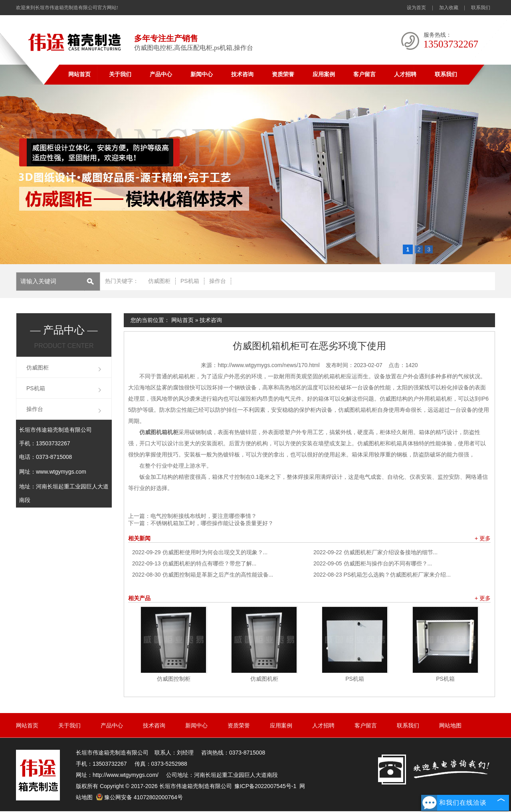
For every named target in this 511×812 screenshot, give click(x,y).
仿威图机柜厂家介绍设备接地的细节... (375, 552)
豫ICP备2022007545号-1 (265, 786)
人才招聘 (405, 74)
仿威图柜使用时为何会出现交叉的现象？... (200, 552)
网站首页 (79, 74)
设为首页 (416, 8)
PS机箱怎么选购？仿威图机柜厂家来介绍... (382, 575)
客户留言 (364, 74)
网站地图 (450, 725)
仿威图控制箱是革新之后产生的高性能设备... (203, 575)
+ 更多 (483, 538)
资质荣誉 (283, 74)
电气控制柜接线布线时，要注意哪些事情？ (204, 516)
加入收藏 (449, 8)
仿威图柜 (159, 281)
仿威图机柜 (264, 679)
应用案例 (324, 74)
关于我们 (120, 74)
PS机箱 (190, 281)
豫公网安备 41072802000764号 (139, 797)
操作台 (218, 281)
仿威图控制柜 (174, 679)
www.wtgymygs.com (61, 472)
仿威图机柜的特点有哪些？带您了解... (194, 563)
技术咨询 (242, 74)
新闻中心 (202, 74)
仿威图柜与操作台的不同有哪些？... (373, 563)
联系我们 (481, 8)
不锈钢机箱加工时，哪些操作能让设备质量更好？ (212, 523)
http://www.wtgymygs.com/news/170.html (268, 365)
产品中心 (161, 74)
